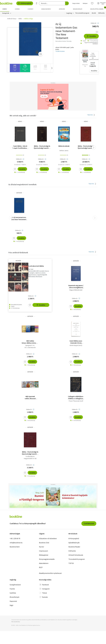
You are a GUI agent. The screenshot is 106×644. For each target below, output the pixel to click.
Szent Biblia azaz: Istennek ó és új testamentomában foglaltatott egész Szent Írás (76, 342)
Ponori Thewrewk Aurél (76, 401)
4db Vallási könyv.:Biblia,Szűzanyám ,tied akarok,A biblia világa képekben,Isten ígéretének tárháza (30, 342)
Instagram (44, 589)
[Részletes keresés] (37, 3)
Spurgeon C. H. (30, 345)
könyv (20, 122)
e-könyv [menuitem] (31, 9)
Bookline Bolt (15, 547)
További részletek (60, 51)
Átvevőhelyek (14, 597)
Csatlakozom (89, 524)
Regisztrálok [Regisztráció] (76, 3)
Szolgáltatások (15, 585)
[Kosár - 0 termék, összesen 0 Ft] (101, 3)
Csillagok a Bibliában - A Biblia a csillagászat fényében (76, 398)
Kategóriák (6, 13)
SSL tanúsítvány (16, 622)
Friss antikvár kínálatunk (18, 253)
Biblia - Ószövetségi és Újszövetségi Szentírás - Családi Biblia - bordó (86, 147)
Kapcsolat (13, 601)
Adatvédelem (44, 563)
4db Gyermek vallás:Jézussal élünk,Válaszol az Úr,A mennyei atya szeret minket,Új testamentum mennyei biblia (30, 398)
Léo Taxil (31, 269)
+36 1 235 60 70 (15, 539)
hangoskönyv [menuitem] (46, 9)
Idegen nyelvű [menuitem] (78, 9)
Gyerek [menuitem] (17, 9)
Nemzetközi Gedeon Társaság (63, 41)
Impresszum (43, 551)
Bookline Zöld (44, 543)
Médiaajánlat (44, 555)
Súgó (11, 605)
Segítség (69, 13)
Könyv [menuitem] (5, 9)
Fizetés (12, 589)
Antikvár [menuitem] (62, 9)
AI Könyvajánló (25, 3)
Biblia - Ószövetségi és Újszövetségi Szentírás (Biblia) (30, 453)
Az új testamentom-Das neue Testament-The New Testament (19, 218)
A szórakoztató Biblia (36, 266)
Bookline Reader (74, 547)
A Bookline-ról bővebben (48, 539)
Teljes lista (91, 115)
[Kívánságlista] (92, 3)
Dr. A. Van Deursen (30, 348)
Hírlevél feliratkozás (76, 555)
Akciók (94, 13)
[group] (15, 68)
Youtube (43, 597)
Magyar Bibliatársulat (76, 290)
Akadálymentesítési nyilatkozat (50, 573)
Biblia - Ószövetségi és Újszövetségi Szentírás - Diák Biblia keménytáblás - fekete (42, 147)
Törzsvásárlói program (82, 13)
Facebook (44, 585)
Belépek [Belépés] (85, 3)
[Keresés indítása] (67, 3)
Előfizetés (102, 13)
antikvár (19, 193)
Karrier (42, 547)
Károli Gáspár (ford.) (76, 345)
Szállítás (13, 593)
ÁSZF (41, 568)
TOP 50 (71, 563)
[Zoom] (41, 54)
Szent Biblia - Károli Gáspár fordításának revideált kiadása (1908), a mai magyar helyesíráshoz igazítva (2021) (20, 147)
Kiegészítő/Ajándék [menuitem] (98, 8)
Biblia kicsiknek (64, 146)
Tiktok (43, 593)
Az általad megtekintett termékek (22, 185)
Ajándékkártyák (74, 543)
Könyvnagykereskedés (47, 559)
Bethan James (64, 151)
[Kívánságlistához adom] (97, 32)
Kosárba (91, 36)
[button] (52, 68)
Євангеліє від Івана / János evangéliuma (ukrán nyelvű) (76, 287)
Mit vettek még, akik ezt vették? (23, 116)
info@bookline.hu (16, 543)
